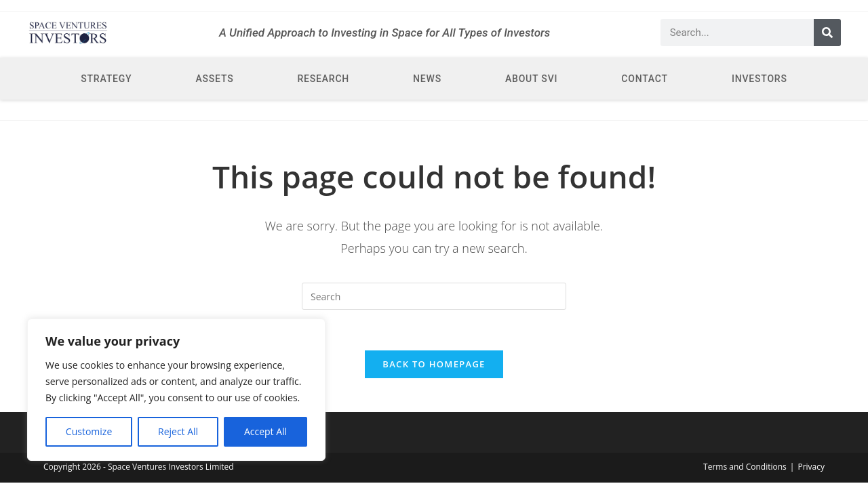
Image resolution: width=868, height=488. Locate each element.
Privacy (811, 467)
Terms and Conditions (745, 467)
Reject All (178, 431)
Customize (89, 431)
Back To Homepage (434, 364)
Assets (214, 79)
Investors (759, 79)
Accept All (265, 431)
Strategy (106, 79)
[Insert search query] (434, 296)
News (427, 79)
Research (323, 79)
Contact (645, 79)
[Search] (827, 33)
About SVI (531, 79)
